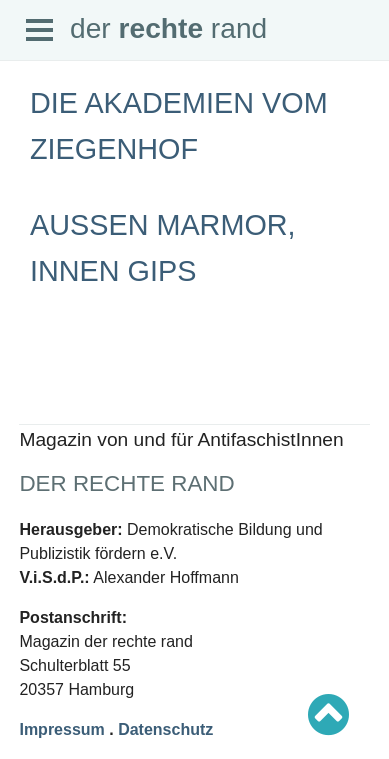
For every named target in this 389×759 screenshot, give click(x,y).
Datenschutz (165, 729)
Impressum (61, 729)
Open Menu (40, 31)
